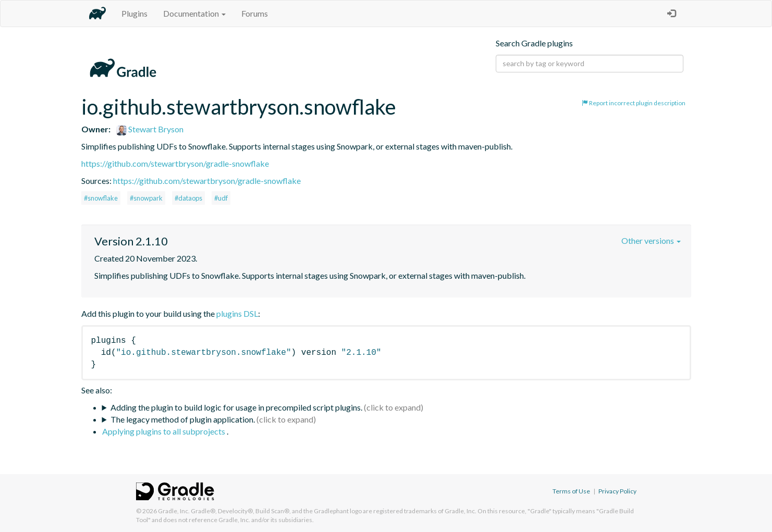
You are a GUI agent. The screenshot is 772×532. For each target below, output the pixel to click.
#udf (221, 198)
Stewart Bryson (150, 129)
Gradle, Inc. (174, 511)
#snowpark (146, 198)
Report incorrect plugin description (634, 103)
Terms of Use (571, 491)
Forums (255, 13)
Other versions (651, 240)
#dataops (188, 198)
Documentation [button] (194, 13)
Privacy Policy (617, 491)
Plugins (134, 13)
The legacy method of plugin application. (183, 419)
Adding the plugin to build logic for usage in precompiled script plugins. (236, 407)
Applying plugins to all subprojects (164, 431)
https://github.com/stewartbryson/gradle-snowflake (175, 163)
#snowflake (101, 198)
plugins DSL (237, 313)
